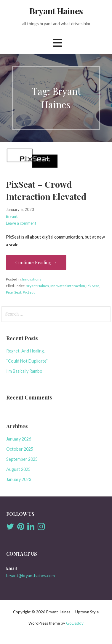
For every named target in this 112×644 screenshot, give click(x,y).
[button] (57, 43)
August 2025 (18, 469)
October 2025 (20, 449)
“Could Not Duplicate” (27, 361)
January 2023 (19, 479)
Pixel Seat (14, 292)
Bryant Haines (56, 11)
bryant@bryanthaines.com (31, 575)
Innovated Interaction (68, 286)
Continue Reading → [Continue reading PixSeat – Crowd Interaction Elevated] (36, 262)
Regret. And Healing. (25, 351)
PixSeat (29, 292)
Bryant (12, 216)
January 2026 (19, 439)
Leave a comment (21, 223)
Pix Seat (93, 286)
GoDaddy (75, 623)
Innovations (32, 279)
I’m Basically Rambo (24, 371)
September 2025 (22, 459)
